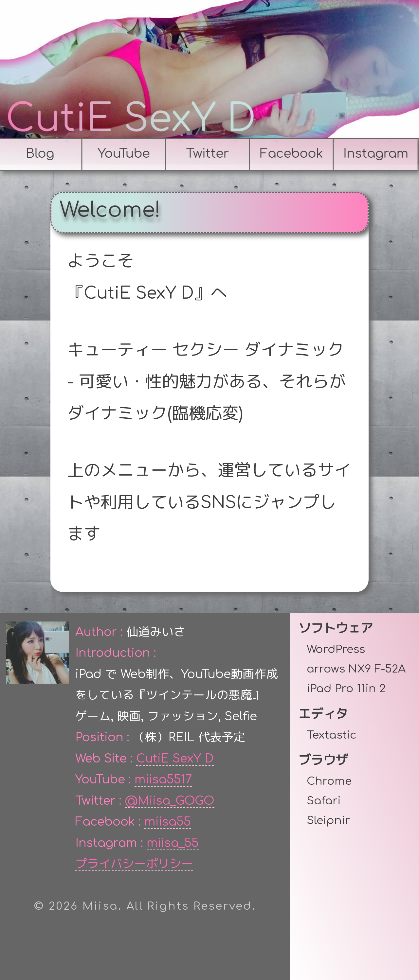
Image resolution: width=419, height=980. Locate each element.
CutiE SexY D (132, 119)
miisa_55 (173, 843)
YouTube (122, 154)
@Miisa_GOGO (170, 801)
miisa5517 (163, 779)
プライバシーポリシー (134, 864)
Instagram (374, 154)
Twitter (206, 154)
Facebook (290, 154)
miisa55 (168, 822)
